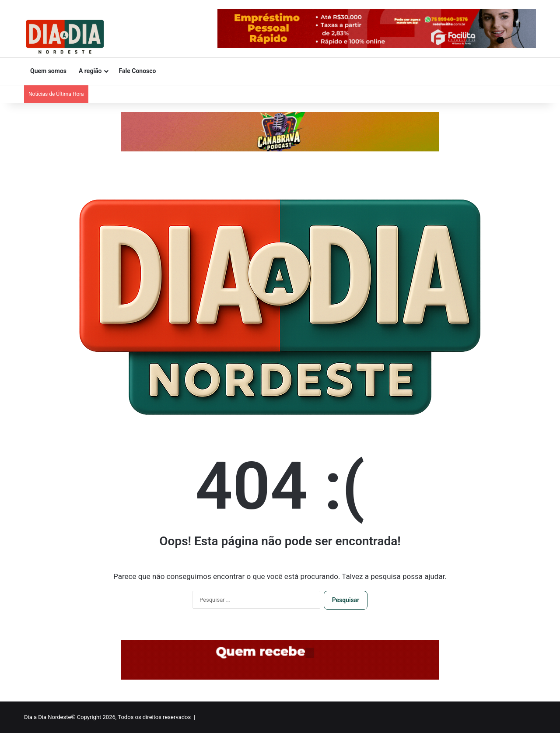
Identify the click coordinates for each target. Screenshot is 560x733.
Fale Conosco (138, 71)
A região (90, 71)
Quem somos (48, 71)
